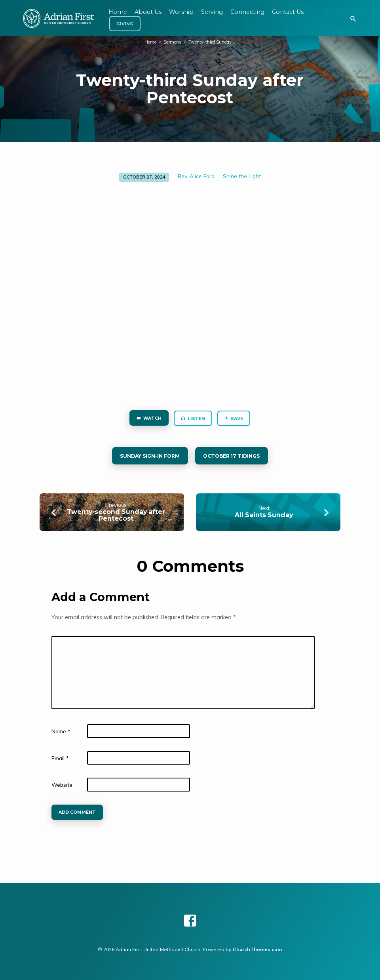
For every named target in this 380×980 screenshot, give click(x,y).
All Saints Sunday (264, 515)
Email (60, 758)
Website (62, 785)
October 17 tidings (233, 456)
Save (234, 419)
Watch (149, 419)
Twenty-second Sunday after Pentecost (116, 516)
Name (61, 732)
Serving (212, 12)
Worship (181, 12)
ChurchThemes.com (257, 949)
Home (150, 42)
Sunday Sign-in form (149, 456)
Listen (193, 419)
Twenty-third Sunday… (212, 42)
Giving (125, 24)
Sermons (173, 42)
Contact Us (288, 12)
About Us (148, 12)
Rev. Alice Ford (196, 176)
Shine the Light (242, 176)
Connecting (247, 12)
